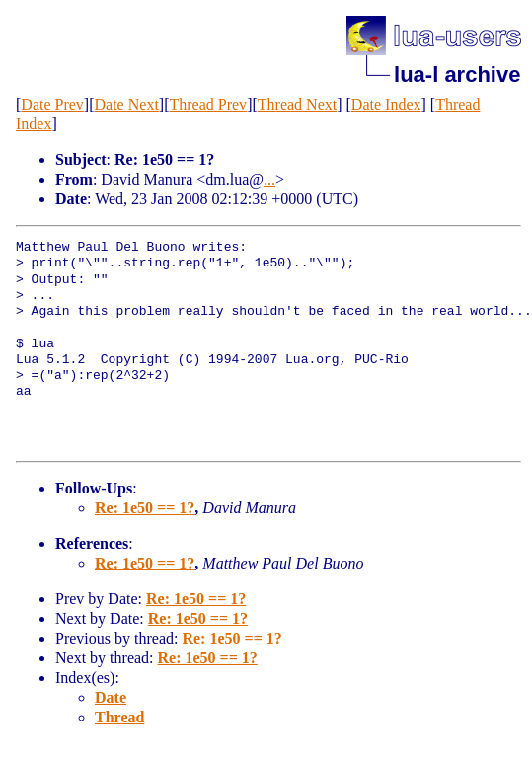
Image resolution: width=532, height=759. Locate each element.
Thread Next (297, 104)
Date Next (127, 104)
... (269, 179)
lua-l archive (457, 75)
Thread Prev (208, 104)
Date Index (386, 104)
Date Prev (52, 104)
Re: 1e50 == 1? (145, 508)
